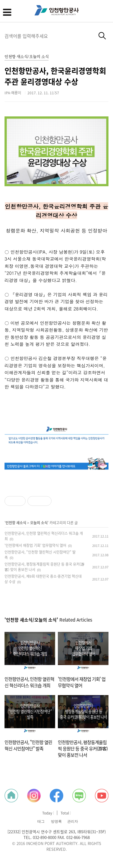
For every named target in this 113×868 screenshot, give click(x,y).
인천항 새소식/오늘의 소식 (27, 57)
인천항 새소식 (16, 523)
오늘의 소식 (39, 523)
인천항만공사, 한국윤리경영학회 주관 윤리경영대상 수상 (55, 76)
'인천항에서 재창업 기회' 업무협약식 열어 (35, 545)
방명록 (56, 821)
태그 (41, 821)
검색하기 (102, 36)
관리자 (73, 821)
